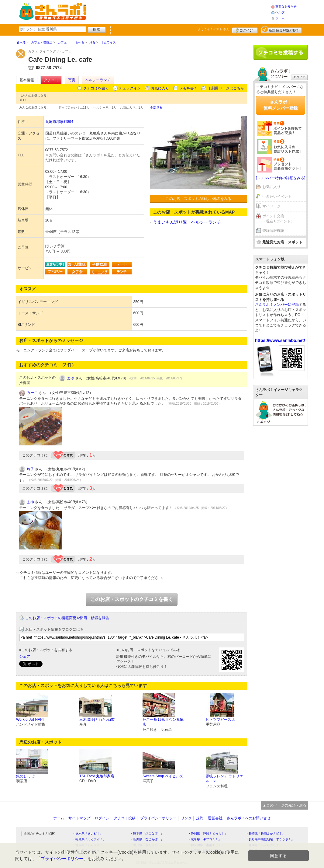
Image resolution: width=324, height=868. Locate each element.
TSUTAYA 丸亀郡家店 (97, 776)
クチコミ (51, 80)
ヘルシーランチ (98, 80)
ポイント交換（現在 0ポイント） (278, 219)
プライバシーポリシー (158, 818)
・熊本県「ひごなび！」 (147, 833)
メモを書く (188, 88)
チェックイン (130, 88)
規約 (200, 818)
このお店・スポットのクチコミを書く (132, 599)
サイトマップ (79, 818)
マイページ (271, 206)
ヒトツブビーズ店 (220, 720)
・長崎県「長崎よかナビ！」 (265, 833)
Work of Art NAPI (30, 720)
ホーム (280, 18)
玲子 (30, 469)
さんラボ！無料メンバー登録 (281, 105)
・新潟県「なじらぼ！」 (147, 839)
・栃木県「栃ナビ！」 (88, 833)
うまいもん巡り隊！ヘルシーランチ (187, 222)
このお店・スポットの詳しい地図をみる (198, 199)
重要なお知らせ (286, 7)
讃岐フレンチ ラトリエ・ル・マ (226, 779)
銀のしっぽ (25, 776)
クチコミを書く (96, 88)
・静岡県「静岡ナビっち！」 (208, 833)
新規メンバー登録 (281, 30)
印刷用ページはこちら (226, 88)
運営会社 (215, 818)
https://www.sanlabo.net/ (280, 340)
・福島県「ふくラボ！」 (89, 839)
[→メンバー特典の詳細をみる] (281, 178)
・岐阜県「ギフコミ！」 (205, 839)
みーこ (32, 393)
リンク (186, 818)
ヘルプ (280, 12)
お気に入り (160, 88)
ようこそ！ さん (214, 29)
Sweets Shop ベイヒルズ (163, 776)
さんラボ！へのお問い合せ (249, 818)
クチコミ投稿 (125, 818)
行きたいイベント (277, 197)
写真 (72, 80)
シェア (25, 657)
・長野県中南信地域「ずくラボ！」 (270, 839)
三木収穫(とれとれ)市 (97, 720)
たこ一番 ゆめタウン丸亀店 (163, 722)
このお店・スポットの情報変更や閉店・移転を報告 (67, 618)
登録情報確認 (273, 231)
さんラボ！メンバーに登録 (277, 305)
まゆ (71, 378)
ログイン (245, 30)
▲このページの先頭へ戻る (284, 805)
